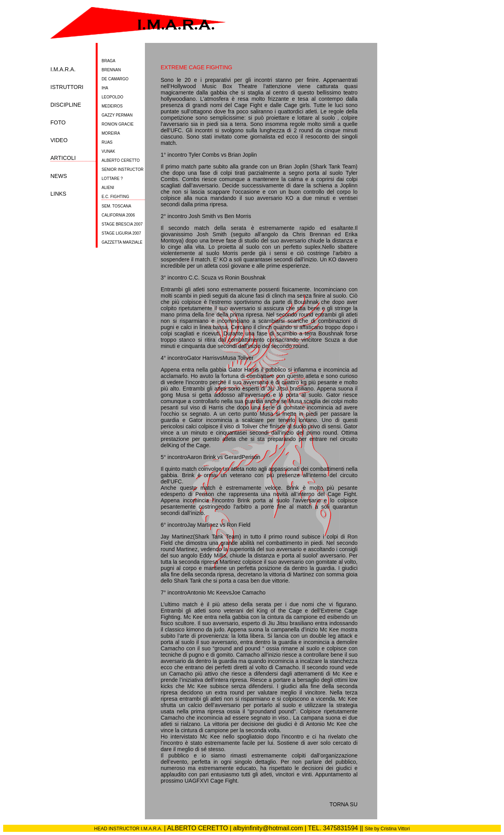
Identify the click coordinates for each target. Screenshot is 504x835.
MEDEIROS (112, 106)
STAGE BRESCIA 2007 (122, 224)
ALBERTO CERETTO (121, 160)
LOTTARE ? (112, 179)
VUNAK (108, 151)
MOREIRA (111, 133)
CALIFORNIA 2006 (118, 215)
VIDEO (59, 140)
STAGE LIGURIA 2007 (121, 233)
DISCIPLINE (66, 105)
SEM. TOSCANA (116, 206)
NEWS (59, 176)
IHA (105, 88)
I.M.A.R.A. (63, 69)
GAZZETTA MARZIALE (122, 242)
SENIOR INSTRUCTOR (123, 169)
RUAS (107, 142)
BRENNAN (111, 70)
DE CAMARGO (115, 79)
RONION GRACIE (118, 124)
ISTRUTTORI (67, 87)
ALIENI (108, 188)
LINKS (58, 194)
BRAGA (108, 61)
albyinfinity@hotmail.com (268, 828)
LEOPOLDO (112, 97)
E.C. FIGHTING (115, 197)
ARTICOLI (63, 158)
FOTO (58, 123)
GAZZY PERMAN (117, 115)
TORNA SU (344, 804)
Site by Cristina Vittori (387, 829)
